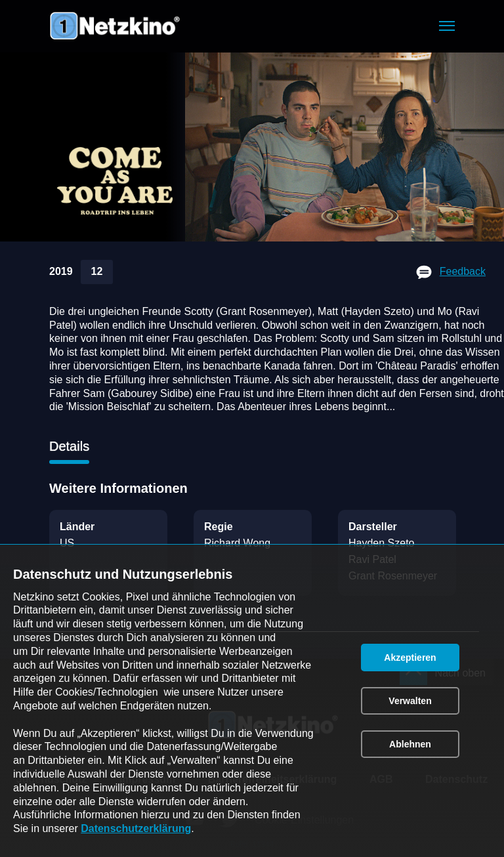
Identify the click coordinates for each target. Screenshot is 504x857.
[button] (447, 26)
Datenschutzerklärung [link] (136, 828)
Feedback (463, 271)
